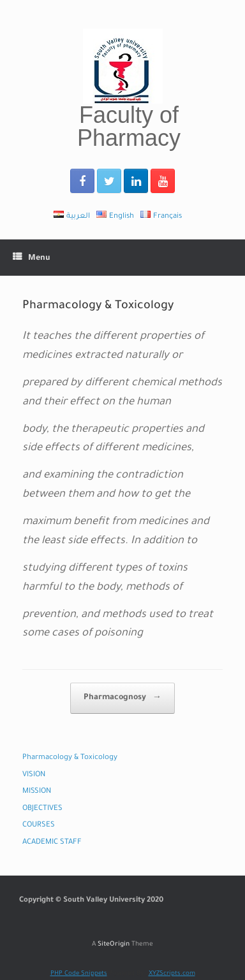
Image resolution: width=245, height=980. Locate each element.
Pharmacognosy (122, 698)
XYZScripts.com (172, 974)
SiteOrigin (114, 945)
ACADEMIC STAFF (52, 843)
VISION (34, 775)
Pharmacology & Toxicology (70, 758)
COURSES (39, 826)
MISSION (37, 792)
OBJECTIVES (42, 809)
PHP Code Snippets (79, 974)
